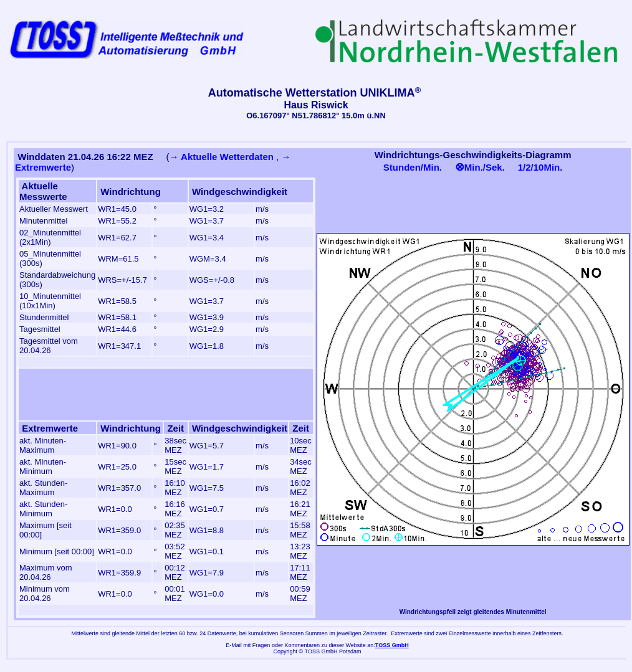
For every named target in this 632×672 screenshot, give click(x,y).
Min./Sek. (480, 167)
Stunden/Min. (413, 167)
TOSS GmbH (392, 645)
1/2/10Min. (540, 167)
